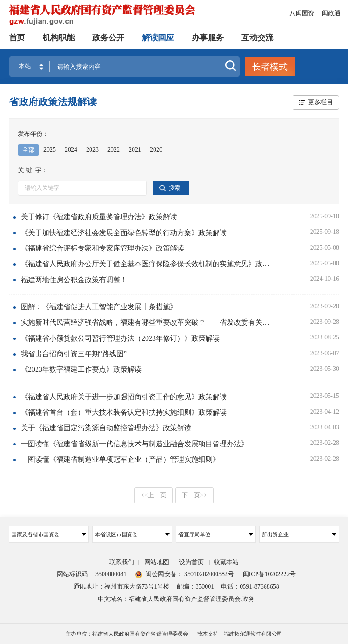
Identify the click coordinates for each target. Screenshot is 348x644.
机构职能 (59, 38)
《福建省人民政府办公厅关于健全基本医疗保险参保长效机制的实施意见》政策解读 (148, 264)
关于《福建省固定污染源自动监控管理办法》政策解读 (106, 428)
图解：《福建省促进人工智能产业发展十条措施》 (99, 307)
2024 (71, 150)
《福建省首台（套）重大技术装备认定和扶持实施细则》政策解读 (124, 412)
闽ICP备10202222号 (269, 574)
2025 (50, 150)
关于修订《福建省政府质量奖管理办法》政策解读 (99, 217)
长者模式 (270, 67)
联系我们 (122, 562)
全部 (28, 150)
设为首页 (191, 562)
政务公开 (108, 38)
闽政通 (331, 13)
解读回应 (158, 38)
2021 (135, 150)
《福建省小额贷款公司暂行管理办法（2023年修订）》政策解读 (120, 338)
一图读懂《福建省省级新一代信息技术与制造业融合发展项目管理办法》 (134, 444)
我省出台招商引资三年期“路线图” (74, 354)
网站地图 (157, 562)
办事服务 (208, 38)
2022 (114, 150)
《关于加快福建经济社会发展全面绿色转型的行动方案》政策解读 (124, 233)
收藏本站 (226, 562)
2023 (92, 150)
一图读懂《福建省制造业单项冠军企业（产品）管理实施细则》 (120, 459)
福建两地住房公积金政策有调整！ (74, 280)
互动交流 (257, 38)
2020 (156, 150)
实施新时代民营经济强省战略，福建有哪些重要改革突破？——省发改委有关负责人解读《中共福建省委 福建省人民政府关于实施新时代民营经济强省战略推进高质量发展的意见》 (148, 322)
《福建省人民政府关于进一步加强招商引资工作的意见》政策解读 (124, 397)
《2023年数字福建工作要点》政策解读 (81, 369)
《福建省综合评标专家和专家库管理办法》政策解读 (103, 248)
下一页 (194, 495)
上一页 (154, 495)
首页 (17, 38)
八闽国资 (302, 13)
